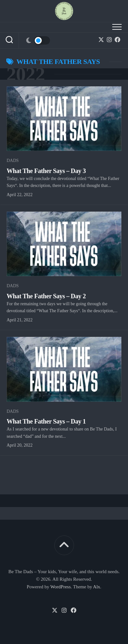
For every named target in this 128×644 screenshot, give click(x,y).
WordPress (61, 587)
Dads (13, 161)
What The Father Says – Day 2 (46, 296)
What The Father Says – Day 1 (46, 421)
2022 (26, 74)
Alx (97, 587)
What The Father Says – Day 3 (46, 171)
